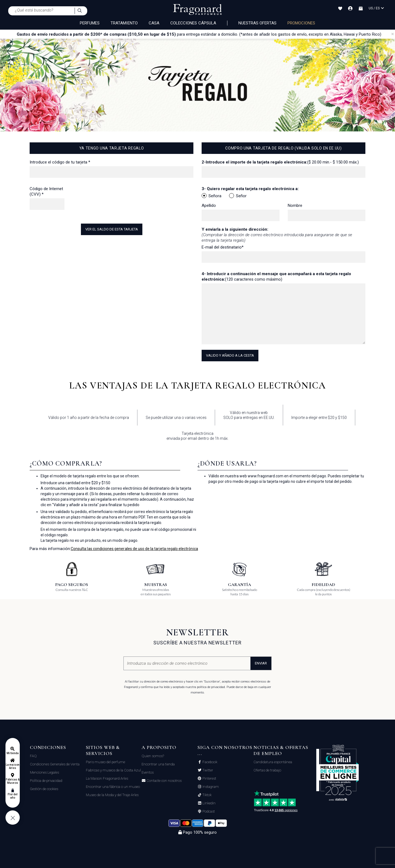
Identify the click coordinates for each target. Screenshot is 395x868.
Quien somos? (153, 756)
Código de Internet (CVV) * (46, 191)
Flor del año (13, 796)
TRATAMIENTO (124, 23)
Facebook (209, 762)
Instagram (210, 787)
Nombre (295, 205)
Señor (238, 196)
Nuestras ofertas (257, 23)
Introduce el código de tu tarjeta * (60, 162)
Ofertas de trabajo (267, 770)
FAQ (33, 756)
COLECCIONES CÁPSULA (193, 23)
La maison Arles (12, 766)
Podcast (208, 811)
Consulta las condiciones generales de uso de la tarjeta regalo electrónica (134, 549)
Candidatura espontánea (273, 762)
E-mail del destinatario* (223, 247)
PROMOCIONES (301, 23)
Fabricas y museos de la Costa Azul (113, 770)
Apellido (209, 205)
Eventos (148, 772)
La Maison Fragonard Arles (107, 778)
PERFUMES (90, 23)
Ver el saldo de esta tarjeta (112, 229)
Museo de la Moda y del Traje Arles (112, 795)
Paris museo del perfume (105, 762)
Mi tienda (13, 753)
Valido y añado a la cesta (230, 355)
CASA (154, 23)
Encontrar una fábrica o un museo (113, 787)
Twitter (207, 770)
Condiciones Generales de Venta (55, 764)
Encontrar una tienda (158, 764)
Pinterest (209, 779)
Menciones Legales (44, 772)
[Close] (393, 34)
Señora (211, 196)
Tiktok (207, 795)
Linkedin (209, 803)
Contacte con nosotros (164, 781)
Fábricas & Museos (13, 781)
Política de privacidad (46, 781)
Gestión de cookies (44, 789)
